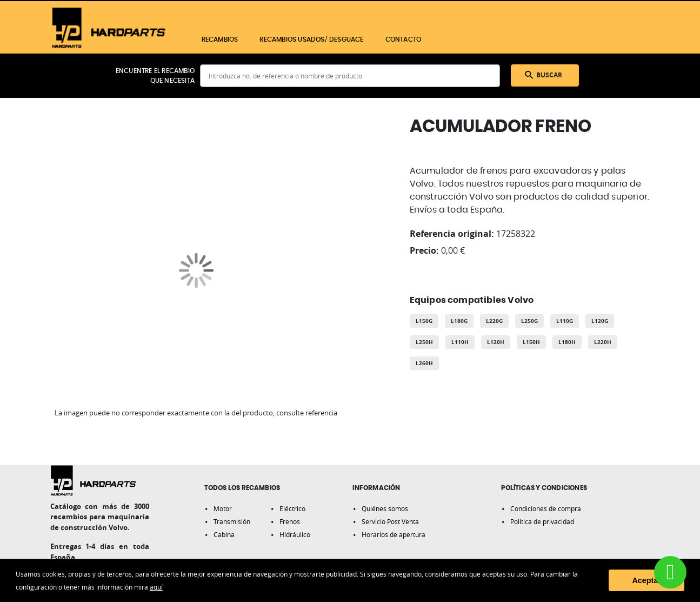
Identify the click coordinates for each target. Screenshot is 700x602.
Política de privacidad (542, 521)
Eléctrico (292, 508)
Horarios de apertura (394, 534)
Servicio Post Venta (390, 521)
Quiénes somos (385, 508)
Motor (223, 508)
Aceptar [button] (646, 580)
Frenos (290, 521)
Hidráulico (295, 534)
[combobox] (350, 76)
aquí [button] (156, 587)
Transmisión (232, 521)
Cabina (224, 534)
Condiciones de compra (546, 508)
